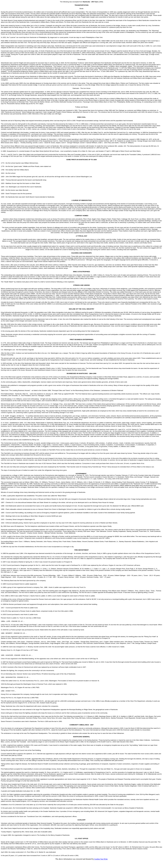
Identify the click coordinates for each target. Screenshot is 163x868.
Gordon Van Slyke (101, 859)
